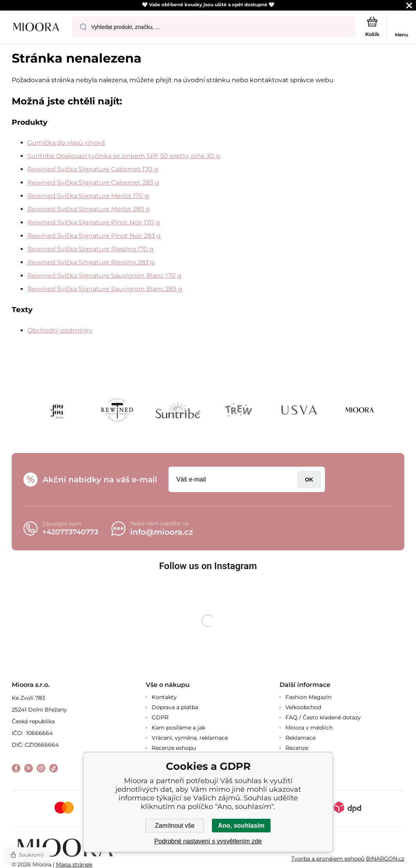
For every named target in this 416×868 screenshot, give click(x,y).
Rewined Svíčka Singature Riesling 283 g (91, 262)
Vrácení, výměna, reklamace (190, 738)
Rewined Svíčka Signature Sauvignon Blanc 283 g (105, 289)
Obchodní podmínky (60, 330)
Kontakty (164, 697)
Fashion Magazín (308, 697)
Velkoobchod (303, 707)
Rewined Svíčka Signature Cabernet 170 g (93, 169)
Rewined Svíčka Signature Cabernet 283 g (93, 182)
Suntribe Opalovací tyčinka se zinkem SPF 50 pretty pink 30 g (124, 156)
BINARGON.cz (385, 858)
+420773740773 (70, 532)
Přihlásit (309, 479)
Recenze (297, 748)
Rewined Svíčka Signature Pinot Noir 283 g (94, 236)
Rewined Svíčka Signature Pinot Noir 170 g (94, 222)
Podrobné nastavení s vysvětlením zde (208, 841)
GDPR (160, 717)
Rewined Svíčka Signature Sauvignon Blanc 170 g (104, 276)
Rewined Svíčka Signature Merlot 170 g (88, 196)
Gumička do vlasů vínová (66, 143)
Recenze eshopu (174, 748)
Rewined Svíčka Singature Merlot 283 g (89, 209)
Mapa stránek (74, 864)
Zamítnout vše (175, 826)
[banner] (36, 28)
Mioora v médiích (309, 728)
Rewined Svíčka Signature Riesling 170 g (91, 249)
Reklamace (300, 738)
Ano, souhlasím (241, 826)
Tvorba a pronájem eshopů (328, 858)
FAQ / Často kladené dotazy (323, 717)
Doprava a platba (175, 707)
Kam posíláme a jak (178, 728)
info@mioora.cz (162, 532)
